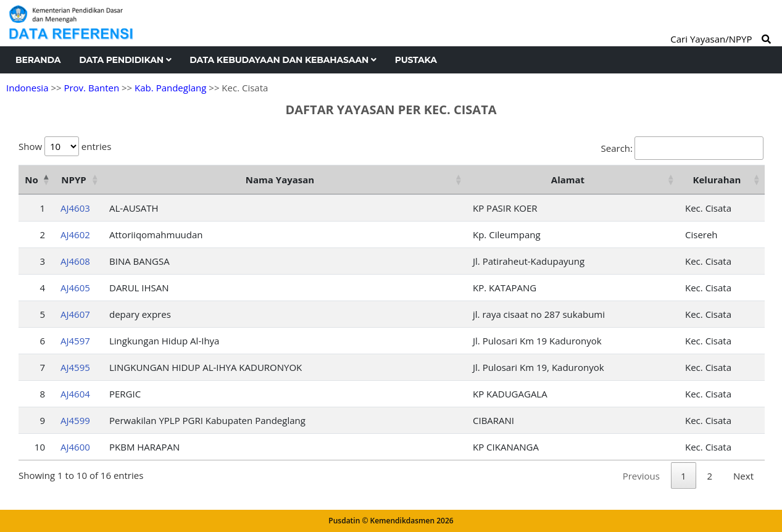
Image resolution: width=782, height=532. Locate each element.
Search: (682, 148)
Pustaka (416, 60)
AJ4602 (75, 235)
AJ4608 (75, 261)
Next (743, 476)
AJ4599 (75, 420)
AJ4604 (75, 394)
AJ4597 (75, 341)
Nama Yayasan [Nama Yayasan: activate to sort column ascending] (280, 180)
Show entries (65, 146)
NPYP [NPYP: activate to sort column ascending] (73, 180)
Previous (641, 476)
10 (40, 447)
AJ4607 (75, 314)
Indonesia (27, 88)
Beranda (38, 60)
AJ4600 (75, 447)
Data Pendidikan (125, 60)
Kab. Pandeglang (170, 88)
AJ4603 (75, 208)
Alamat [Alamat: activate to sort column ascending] (568, 180)
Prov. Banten (91, 88)
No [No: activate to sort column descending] (31, 180)
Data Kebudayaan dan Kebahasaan (283, 60)
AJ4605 (75, 288)
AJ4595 (75, 367)
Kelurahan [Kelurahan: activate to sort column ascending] (717, 180)
